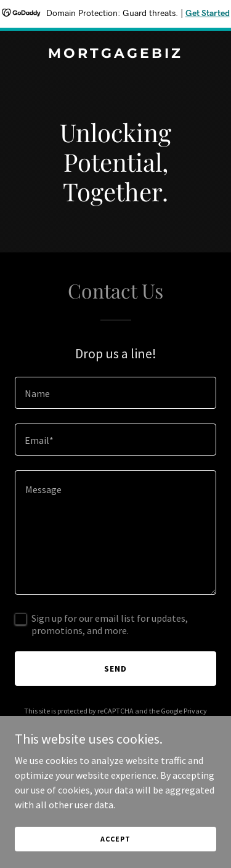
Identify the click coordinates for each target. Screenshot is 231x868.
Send (115, 669)
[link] (115, 54)
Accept (115, 839)
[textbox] (115, 393)
